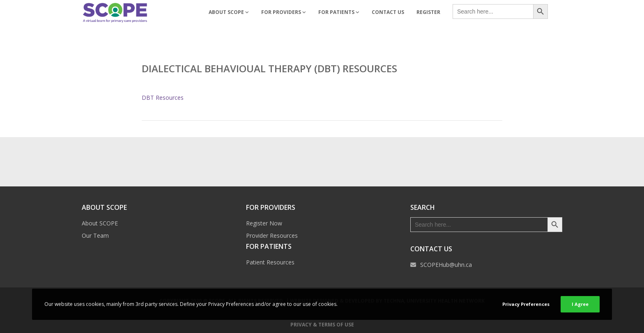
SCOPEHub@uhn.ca (446, 265)
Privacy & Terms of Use (322, 325)
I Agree (580, 304)
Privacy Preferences (526, 304)
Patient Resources (270, 262)
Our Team (95, 235)
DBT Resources (163, 98)
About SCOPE (100, 223)
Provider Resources (272, 235)
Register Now (264, 223)
